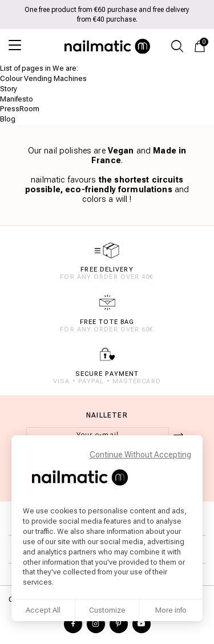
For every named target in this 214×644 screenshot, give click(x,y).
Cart (203, 43)
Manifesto (17, 99)
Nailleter (107, 415)
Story (9, 89)
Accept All (43, 610)
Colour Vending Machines (43, 78)
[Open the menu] (20, 45)
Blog (8, 119)
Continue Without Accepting (140, 455)
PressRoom (20, 109)
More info (171, 610)
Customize (107, 610)
